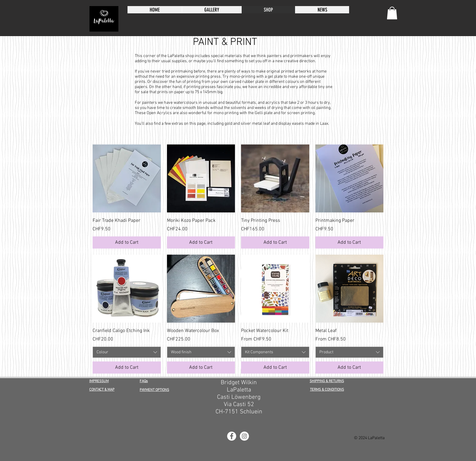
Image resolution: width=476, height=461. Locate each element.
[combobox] (127, 352)
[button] (392, 13)
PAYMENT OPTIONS (154, 390)
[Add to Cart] (127, 242)
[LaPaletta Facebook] (232, 436)
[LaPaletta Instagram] (244, 436)
